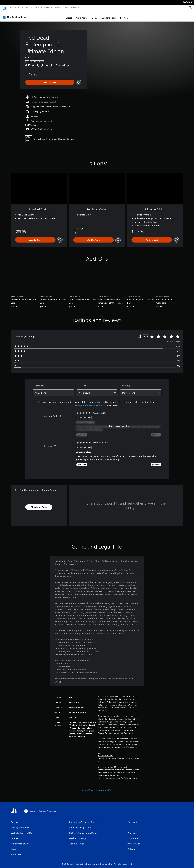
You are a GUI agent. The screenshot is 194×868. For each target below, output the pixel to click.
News (57, 7)
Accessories (46, 7)
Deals (95, 15)
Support (74, 7)
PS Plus (34, 7)
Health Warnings (105, 753)
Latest (69, 15)
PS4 (26, 7)
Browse (124, 15)
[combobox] (53, 390)
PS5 (20, 7)
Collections (82, 15)
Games (12, 7)
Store (65, 7)
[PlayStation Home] (5, 7)
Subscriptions (109, 15)
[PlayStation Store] (15, 15)
